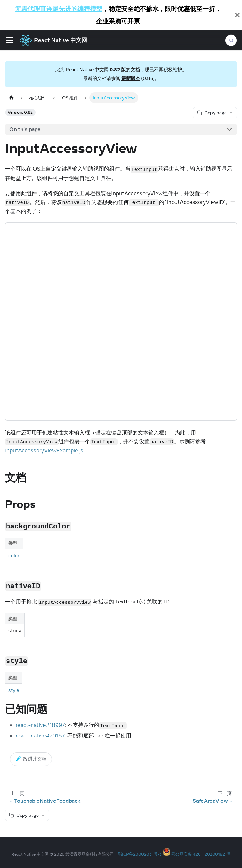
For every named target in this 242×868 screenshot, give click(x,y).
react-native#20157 (40, 736)
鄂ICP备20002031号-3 (140, 854)
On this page (25, 129)
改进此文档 (31, 759)
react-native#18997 (40, 725)
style (14, 690)
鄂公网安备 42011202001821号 (201, 854)
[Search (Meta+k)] (231, 40)
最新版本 (131, 78)
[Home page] (11, 98)
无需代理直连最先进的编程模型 (59, 9)
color (14, 555)
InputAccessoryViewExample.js (44, 450)
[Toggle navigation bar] (10, 40)
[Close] (237, 15)
